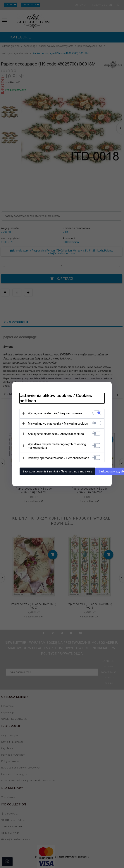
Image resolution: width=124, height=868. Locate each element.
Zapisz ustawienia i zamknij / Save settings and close (57, 471)
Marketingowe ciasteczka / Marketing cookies (58, 424)
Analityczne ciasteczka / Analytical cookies (56, 434)
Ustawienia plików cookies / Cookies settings (56, 398)
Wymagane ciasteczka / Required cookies (55, 413)
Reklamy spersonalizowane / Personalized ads (58, 458)
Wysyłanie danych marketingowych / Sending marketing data (57, 446)
